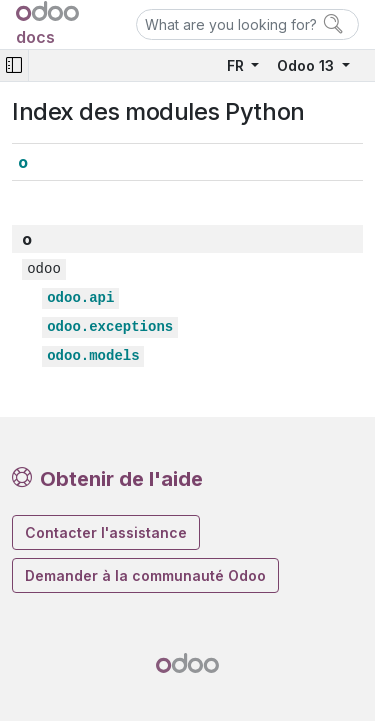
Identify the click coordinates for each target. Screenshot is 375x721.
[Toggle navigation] (14, 65)
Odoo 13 (307, 65)
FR (237, 65)
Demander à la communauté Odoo (145, 575)
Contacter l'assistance (106, 532)
